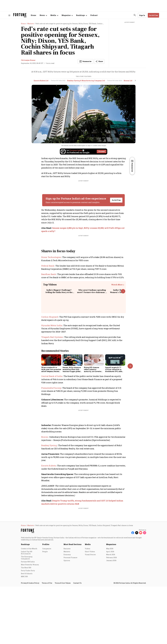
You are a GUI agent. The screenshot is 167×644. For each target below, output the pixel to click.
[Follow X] (137, 596)
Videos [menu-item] (88, 612)
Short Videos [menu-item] (90, 615)
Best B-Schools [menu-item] (27, 637)
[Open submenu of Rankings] (81, 15)
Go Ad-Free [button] (153, 15)
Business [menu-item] (67, 612)
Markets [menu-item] (67, 615)
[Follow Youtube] (141, 596)
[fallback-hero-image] (51, 360)
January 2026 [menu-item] (111, 624)
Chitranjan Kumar (28, 60)
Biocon (45, 437)
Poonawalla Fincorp (51, 388)
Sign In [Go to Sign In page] (142, 15)
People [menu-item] (45, 615)
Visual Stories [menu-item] (90, 618)
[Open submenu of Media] (54, 15)
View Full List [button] (114, 490)
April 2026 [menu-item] (110, 615)
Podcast (94, 15)
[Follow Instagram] (145, 596)
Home (33, 15)
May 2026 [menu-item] (110, 612)
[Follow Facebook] (133, 596)
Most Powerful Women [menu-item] (30, 628)
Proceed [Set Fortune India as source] (102, 151)
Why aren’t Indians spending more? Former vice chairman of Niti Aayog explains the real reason (92, 294)
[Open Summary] (85, 61)
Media (88, 607)
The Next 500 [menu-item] (26, 631)
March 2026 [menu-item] (111, 618)
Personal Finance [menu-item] (70, 621)
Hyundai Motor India (52, 325)
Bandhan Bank (49, 274)
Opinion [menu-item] (67, 624)
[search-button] (135, 15)
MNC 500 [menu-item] (24, 640)
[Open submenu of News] (43, 15)
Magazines (111, 607)
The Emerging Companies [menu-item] (27, 621)
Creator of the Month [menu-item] (29, 612)
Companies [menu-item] (47, 612)
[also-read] (84, 230)
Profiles (46, 607)
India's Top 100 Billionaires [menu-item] (27, 616)
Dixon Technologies (51, 257)
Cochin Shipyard (50, 317)
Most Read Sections (73, 607)
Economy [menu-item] (67, 618)
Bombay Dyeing (49, 445)
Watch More (117, 285)
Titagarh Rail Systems (52, 337)
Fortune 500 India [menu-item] (28, 625)
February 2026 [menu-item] (111, 621)
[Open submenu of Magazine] (67, 15)
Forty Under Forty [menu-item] (28, 634)
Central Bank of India (52, 376)
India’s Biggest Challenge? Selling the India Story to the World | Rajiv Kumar (59, 292)
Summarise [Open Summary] (132, 167)
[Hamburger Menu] (9, 15)
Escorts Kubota (49, 466)
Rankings (25, 607)
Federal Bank (48, 266)
